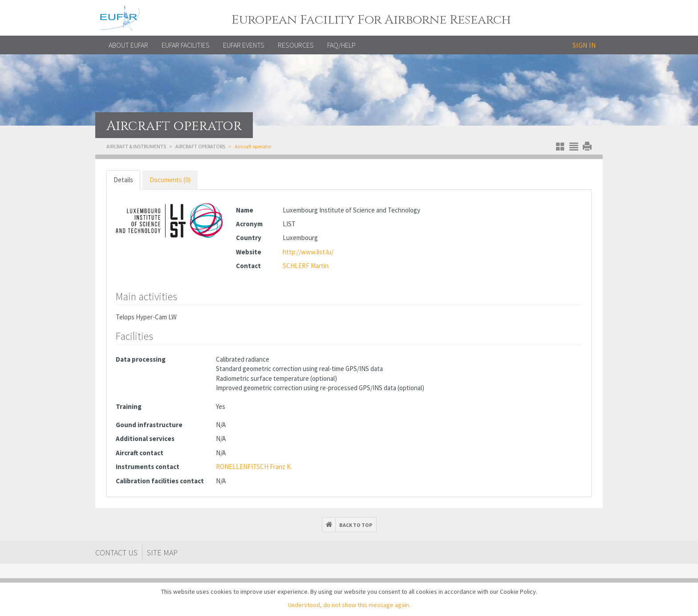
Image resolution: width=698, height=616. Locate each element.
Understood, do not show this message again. (349, 605)
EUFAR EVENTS (244, 45)
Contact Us (116, 553)
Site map (162, 553)
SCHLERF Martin (306, 266)
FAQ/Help (341, 45)
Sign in (584, 45)
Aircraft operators (200, 146)
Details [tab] (123, 180)
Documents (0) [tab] (170, 180)
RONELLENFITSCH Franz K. (254, 467)
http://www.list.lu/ (308, 252)
